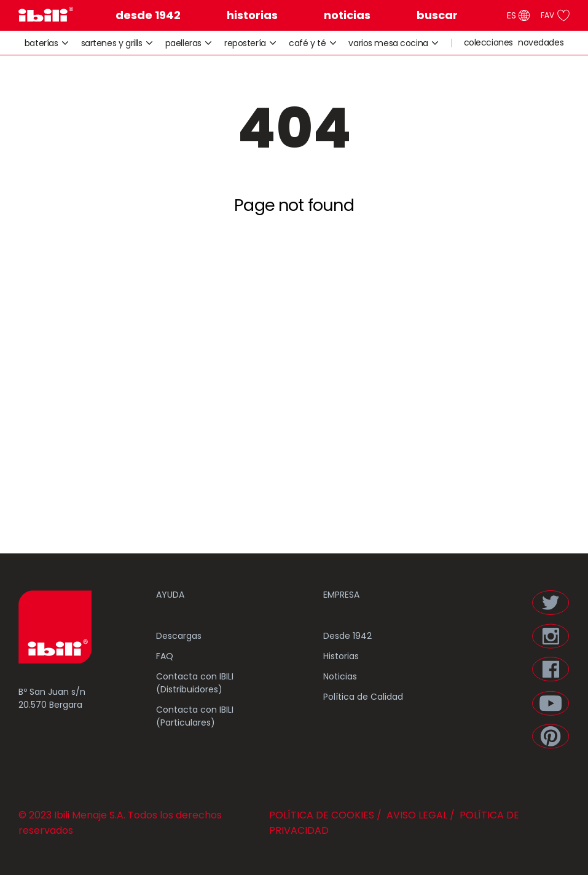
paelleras (189, 43)
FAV (555, 15)
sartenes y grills (117, 43)
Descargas (179, 636)
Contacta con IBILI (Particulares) (195, 716)
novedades (541, 43)
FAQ (165, 656)
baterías (47, 43)
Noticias (340, 676)
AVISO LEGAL (416, 815)
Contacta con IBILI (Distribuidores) (195, 683)
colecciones (488, 43)
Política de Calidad (363, 697)
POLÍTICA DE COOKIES (322, 815)
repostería (250, 43)
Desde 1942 (347, 636)
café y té (313, 43)
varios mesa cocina (394, 43)
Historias (341, 656)
